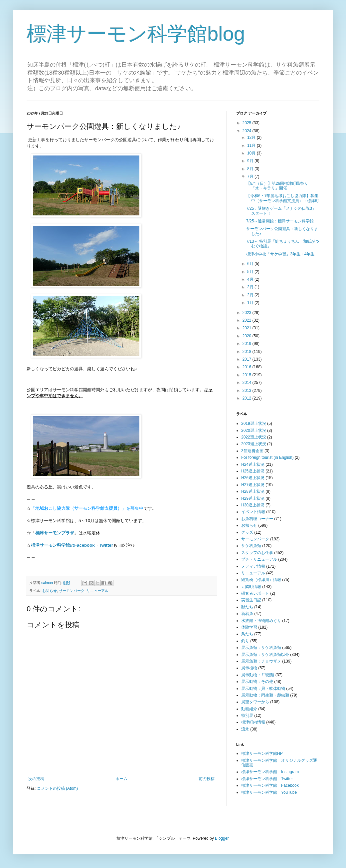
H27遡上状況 (253, 485)
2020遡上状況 (254, 431)
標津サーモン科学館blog (136, 34)
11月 (252, 145)
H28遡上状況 (253, 491)
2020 (248, 336)
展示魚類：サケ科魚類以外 (265, 655)
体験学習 (249, 627)
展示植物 (249, 668)
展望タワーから (255, 702)
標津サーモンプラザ (55, 533)
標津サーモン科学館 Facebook (270, 785)
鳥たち (247, 634)
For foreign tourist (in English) (267, 457)
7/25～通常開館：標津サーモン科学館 (280, 221)
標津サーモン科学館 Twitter (267, 779)
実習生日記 (251, 600)
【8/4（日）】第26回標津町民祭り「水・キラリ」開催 (277, 186)
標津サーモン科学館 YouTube (269, 792)
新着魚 (247, 614)
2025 (248, 123)
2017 (248, 359)
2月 (251, 295)
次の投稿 (36, 779)
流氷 (245, 729)
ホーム (121, 779)
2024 (248, 131)
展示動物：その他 (257, 682)
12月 (252, 138)
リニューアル (97, 591)
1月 (251, 303)
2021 (248, 328)
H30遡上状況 (253, 505)
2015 (248, 375)
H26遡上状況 (253, 478)
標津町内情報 (253, 722)
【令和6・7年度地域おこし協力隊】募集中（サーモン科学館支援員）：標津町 (283, 198)
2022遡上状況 (254, 437)
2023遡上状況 (254, 444)
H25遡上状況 (253, 471)
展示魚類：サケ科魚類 (261, 648)
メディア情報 (253, 566)
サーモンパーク (72, 591)
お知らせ (50, 591)
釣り (245, 641)
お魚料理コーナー (257, 519)
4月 (251, 279)
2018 (248, 352)
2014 (248, 383)
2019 (248, 344)
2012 (248, 398)
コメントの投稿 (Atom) (57, 788)
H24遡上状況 (253, 464)
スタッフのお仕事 (257, 553)
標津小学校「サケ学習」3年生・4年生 (280, 254)
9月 (251, 161)
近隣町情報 (251, 587)
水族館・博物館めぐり (261, 621)
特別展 (247, 716)
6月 (251, 264)
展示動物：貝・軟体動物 (263, 689)
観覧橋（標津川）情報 (261, 580)
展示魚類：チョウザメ (261, 661)
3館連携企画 (252, 451)
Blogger (222, 838)
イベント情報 (253, 512)
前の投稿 (207, 779)
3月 (251, 287)
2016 (248, 367)
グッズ (247, 532)
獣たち (247, 607)
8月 (251, 169)
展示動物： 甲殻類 (258, 675)
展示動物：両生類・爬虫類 (265, 695)
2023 (248, 313)
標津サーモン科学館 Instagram (270, 772)
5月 (251, 272)
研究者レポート (255, 593)
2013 (248, 391)
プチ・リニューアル (259, 559)
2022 (248, 320)
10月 (252, 153)
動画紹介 (249, 709)
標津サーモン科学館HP (262, 753)
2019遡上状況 (254, 424)
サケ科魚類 (251, 546)
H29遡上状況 (253, 498)
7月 (251, 176)
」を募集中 (87, 508)
